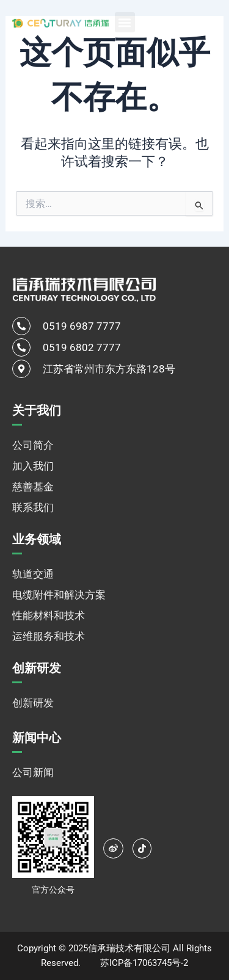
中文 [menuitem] (172, 23)
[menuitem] (186, 22)
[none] (186, 22)
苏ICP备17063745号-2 (144, 963)
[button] (125, 22)
